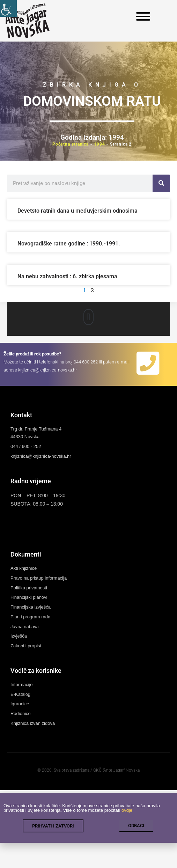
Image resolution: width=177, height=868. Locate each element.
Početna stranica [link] (71, 144)
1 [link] (85, 290)
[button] (88, 317)
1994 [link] (99, 144)
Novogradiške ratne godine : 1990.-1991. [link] (69, 244)
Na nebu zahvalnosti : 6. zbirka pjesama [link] (67, 276)
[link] (8, 8)
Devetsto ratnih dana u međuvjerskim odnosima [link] (78, 211)
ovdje (127, 815)
